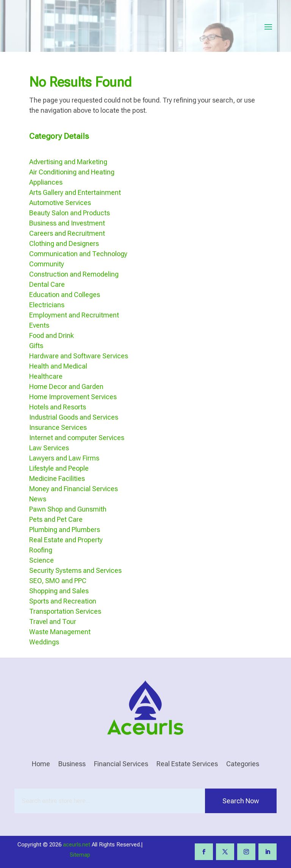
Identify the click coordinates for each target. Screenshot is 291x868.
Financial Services (121, 765)
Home (41, 765)
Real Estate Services (187, 765)
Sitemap (80, 855)
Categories (243, 765)
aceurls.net (77, 845)
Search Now (241, 801)
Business (72, 765)
